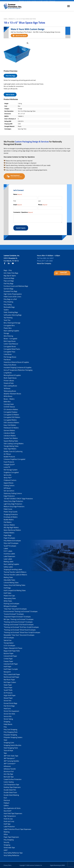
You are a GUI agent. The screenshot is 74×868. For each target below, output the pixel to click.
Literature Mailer (9, 432)
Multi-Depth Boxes (10, 377)
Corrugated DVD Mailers (12, 416)
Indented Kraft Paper (11, 663)
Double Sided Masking (11, 794)
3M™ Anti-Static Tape (11, 755)
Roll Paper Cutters (10, 681)
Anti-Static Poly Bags (11, 272)
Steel (5, 739)
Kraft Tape (7, 823)
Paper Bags (7, 534)
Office (6, 833)
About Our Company (44, 262)
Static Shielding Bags (11, 311)
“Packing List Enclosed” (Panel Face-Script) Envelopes (22, 631)
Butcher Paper (9, 652)
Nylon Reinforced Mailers (12, 529)
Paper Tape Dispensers (11, 836)
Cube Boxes (8, 353)
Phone (43, 205)
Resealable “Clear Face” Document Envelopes (19, 634)
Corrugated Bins (9, 324)
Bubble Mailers (9, 518)
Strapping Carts (9, 741)
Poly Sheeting (8, 301)
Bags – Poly (8, 269)
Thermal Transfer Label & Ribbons (15, 571)
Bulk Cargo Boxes (10, 340)
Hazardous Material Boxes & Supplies (16, 361)
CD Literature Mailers (11, 408)
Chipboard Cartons (10, 479)
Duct (5, 797)
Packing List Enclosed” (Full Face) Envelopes (19, 623)
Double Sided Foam (10, 791)
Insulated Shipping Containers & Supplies (18, 366)
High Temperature (10, 815)
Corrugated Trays (9, 351)
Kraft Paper (7, 665)
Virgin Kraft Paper (10, 694)
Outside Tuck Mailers (11, 437)
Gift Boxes (7, 487)
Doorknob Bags (9, 277)
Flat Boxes (7, 358)
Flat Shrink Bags (9, 705)
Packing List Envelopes (11, 602)
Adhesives (7, 765)
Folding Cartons (9, 484)
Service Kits (8, 715)
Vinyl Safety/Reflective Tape (13, 852)
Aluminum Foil (9, 770)
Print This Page (10, 76)
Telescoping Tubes (10, 597)
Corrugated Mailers (10, 419)
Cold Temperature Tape (11, 783)
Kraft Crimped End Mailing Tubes (15, 589)
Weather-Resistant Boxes (12, 393)
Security (6, 841)
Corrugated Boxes (10, 345)
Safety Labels (8, 566)
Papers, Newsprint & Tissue (13, 647)
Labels (6, 547)
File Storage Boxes (10, 356)
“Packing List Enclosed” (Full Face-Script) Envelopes (21, 626)
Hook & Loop (8, 818)
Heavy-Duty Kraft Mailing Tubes (14, 584)
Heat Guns (7, 707)
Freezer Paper (8, 660)
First (15, 201)
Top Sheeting (8, 316)
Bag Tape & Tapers (10, 275)
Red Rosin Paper (9, 679)
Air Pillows (7, 453)
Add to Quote (10, 95)
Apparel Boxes (8, 482)
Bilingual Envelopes (10, 605)
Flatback (7, 802)
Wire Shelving (8, 335)
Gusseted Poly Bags (10, 290)
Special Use (8, 639)
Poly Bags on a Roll (10, 298)
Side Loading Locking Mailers (14, 442)
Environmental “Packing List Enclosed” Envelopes (21, 610)
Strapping (7, 720)
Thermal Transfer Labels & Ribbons (15, 574)
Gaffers (6, 804)
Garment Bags (8, 288)
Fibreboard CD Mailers (11, 427)
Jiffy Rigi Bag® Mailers (11, 526)
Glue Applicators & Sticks (12, 807)
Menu (69, 8)
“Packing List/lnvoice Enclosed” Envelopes (18, 621)
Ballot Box (7, 400)
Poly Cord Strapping (10, 728)
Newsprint (7, 671)
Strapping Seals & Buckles (12, 744)
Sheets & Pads (9, 382)
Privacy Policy (8, 864)
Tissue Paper (8, 686)
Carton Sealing (9, 781)
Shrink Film (7, 700)
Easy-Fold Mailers (10, 424)
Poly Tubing (8, 303)
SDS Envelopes (9, 637)
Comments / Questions (23, 212)
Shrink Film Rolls (9, 713)
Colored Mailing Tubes (11, 581)
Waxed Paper (8, 697)
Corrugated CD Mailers (11, 414)
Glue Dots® (8, 810)
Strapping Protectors (11, 513)
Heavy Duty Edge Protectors (13, 500)
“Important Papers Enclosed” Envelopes (17, 616)
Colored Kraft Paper (10, 655)
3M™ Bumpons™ (9, 757)
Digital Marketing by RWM (57, 864)
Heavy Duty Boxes (10, 364)
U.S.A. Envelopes (9, 644)
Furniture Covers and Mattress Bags (16, 285)
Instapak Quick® (9, 463)
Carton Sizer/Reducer (11, 343)
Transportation (9, 642)
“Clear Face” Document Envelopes (15, 608)
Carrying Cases (9, 403)
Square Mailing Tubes (11, 440)
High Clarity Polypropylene (13, 293)
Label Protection (9, 825)
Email (18, 205)
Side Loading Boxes (10, 385)
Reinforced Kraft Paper (11, 676)
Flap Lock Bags (9, 280)
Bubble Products (9, 456)
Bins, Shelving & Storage (12, 322)
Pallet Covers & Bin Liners (12, 296)
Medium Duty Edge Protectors (14, 505)
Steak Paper (8, 684)
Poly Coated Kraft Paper (12, 673)
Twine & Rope (8, 749)
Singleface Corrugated (11, 471)
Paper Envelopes (9, 537)
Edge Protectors (9, 495)
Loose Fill (7, 466)
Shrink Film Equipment (11, 710)
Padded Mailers (9, 532)
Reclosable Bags (9, 306)
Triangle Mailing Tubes (11, 445)
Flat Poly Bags (8, 282)
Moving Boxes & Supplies (12, 374)
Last (39, 201)
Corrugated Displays (11, 411)
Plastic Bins (8, 327)
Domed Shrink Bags (10, 702)
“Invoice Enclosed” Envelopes (14, 613)
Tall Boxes (7, 387)
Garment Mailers (9, 429)
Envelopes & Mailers (11, 516)
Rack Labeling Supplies (11, 330)
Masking (7, 831)
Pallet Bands (8, 723)
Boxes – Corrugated (10, 337)
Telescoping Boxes (10, 390)
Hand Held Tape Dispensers (13, 812)
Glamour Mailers (9, 524)
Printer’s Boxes (9, 379)
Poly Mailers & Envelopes (12, 539)
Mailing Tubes (8, 576)
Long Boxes (8, 372)
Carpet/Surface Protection (13, 778)
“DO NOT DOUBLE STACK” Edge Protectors (18, 498)
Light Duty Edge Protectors (13, 503)
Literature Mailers (10, 435)
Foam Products (9, 461)
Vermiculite (7, 474)
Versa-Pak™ (8, 477)
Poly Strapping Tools (11, 731)
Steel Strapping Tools (11, 747)
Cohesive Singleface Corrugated (14, 458)
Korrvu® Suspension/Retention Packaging (18, 369)
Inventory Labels (9, 553)
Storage (6, 332)
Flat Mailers (8, 521)
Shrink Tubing (8, 718)
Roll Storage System (11, 469)
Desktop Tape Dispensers (12, 786)
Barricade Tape (9, 776)
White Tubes (8, 600)
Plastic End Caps (9, 595)
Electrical (7, 799)
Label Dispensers (9, 555)
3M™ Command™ (10, 762)
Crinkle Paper (8, 658)
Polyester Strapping (10, 734)
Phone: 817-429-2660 (45, 260)
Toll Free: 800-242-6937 (45, 257)
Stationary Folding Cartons (13, 492)
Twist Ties (7, 319)
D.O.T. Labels (8, 550)
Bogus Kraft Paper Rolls (12, 650)
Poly (5, 726)
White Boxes (8, 395)
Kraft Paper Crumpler (11, 668)
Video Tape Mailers (10, 448)
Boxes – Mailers (9, 398)
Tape (5, 752)
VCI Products (8, 692)
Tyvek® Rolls (8, 689)
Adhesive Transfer (10, 768)
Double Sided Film (10, 789)
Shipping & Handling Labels (13, 568)
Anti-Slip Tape (8, 773)
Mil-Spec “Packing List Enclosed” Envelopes (19, 618)
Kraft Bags (7, 587)
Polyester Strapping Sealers (13, 736)
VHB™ (6, 849)
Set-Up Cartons (9, 490)
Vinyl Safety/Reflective (11, 854)
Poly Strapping (9, 839)
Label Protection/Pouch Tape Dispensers (17, 828)
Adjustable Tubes (9, 579)
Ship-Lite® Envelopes (11, 542)
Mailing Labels (8, 560)
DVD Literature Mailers (11, 421)
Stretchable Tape (9, 846)
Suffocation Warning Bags (13, 314)
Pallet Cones (8, 508)
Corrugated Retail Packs (12, 348)
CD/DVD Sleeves (9, 406)
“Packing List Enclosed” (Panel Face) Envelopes (20, 629)
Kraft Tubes (7, 592)
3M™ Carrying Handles (11, 760)
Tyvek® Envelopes (10, 545)
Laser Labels (8, 558)
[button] (28, 43)
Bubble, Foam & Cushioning (13, 450)
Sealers (6, 309)
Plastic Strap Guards (11, 511)
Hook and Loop (9, 820)
